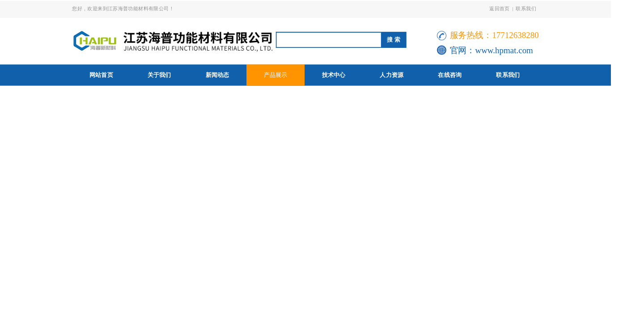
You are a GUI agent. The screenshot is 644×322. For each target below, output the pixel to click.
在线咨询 (450, 75)
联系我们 (526, 8)
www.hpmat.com (504, 50)
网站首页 (101, 75)
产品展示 (276, 75)
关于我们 (159, 75)
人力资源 (392, 75)
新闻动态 (218, 75)
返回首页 (500, 8)
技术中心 (334, 75)
